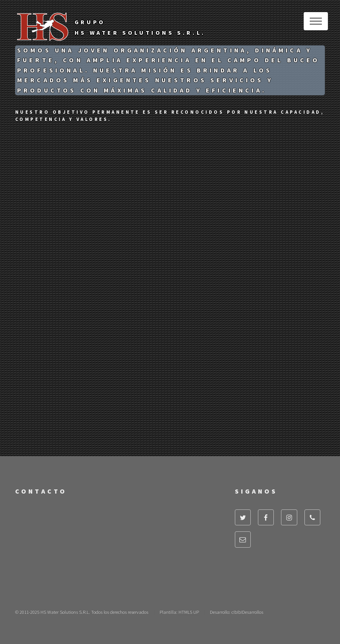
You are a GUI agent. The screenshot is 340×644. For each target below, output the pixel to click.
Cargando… (117, 558)
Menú (316, 21)
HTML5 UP (189, 612)
